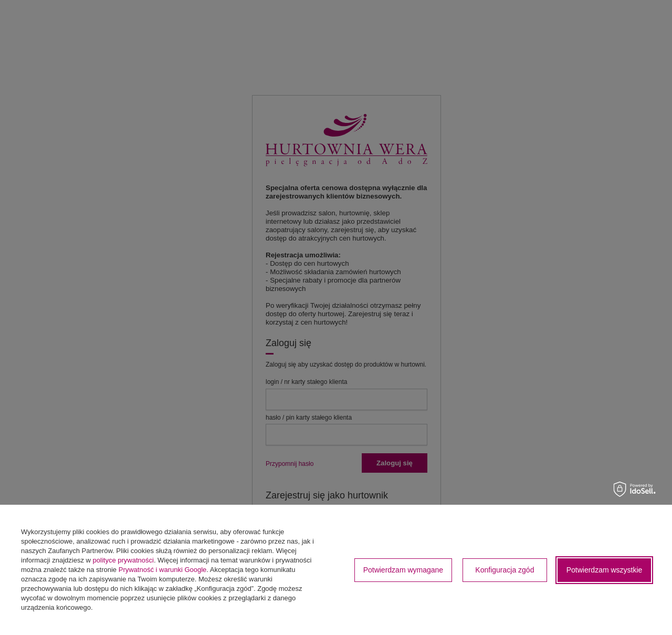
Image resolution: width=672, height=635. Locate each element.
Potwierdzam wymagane (403, 570)
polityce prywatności (123, 560)
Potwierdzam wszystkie (605, 570)
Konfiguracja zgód (505, 570)
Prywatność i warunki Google (163, 570)
